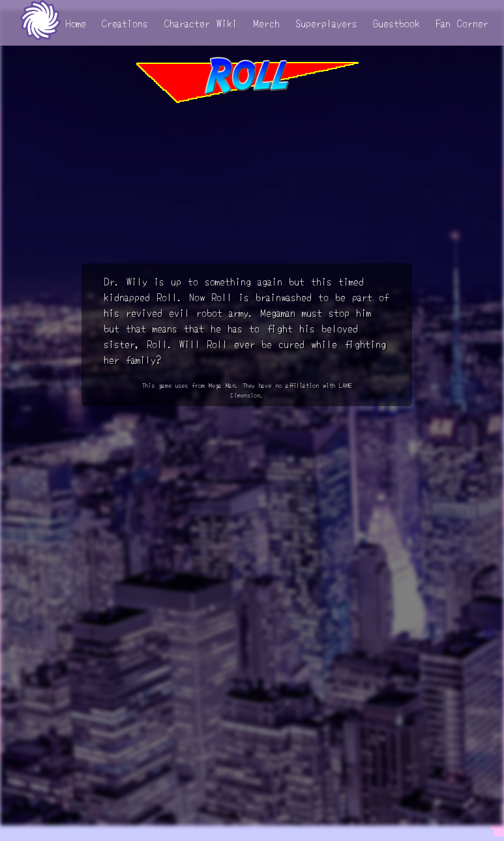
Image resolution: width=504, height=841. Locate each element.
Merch (266, 23)
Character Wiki (201, 23)
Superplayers (326, 23)
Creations (125, 23)
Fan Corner (462, 23)
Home (76, 23)
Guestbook (396, 23)
